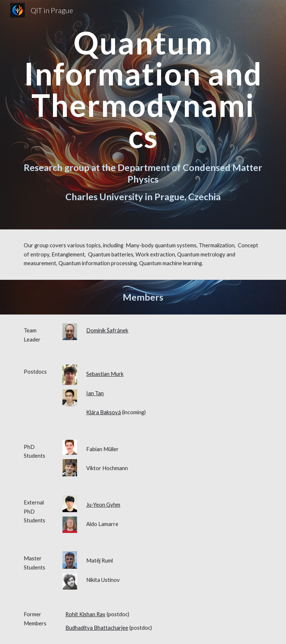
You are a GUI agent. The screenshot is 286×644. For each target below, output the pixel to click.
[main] (143, 89)
